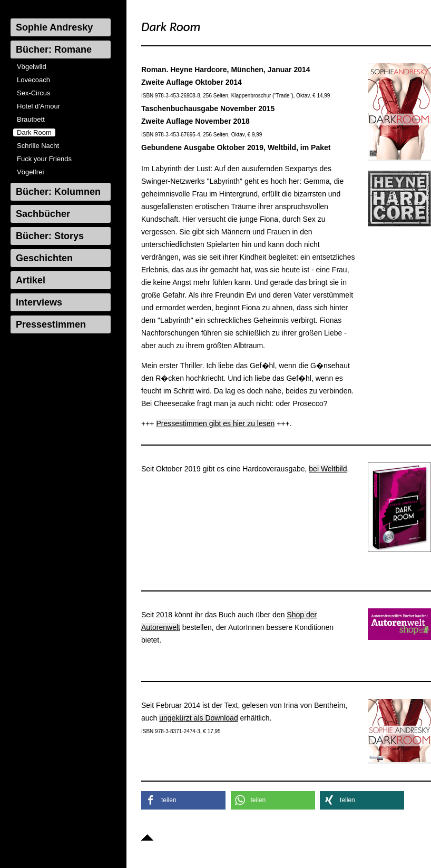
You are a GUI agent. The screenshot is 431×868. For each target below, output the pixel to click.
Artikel (31, 280)
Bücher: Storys (50, 236)
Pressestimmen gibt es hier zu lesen (215, 423)
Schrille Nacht (38, 146)
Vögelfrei (30, 172)
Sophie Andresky (54, 27)
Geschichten (44, 258)
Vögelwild (32, 67)
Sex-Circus (34, 93)
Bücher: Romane (54, 50)
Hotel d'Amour (38, 106)
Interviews (39, 302)
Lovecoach (33, 80)
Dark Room (34, 132)
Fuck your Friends (44, 159)
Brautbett (31, 119)
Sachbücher (43, 214)
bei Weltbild (328, 469)
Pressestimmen (51, 324)
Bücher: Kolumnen (58, 192)
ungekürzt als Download (198, 718)
